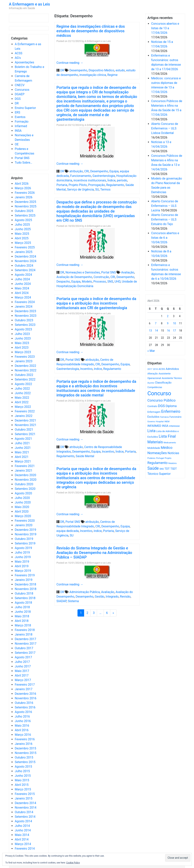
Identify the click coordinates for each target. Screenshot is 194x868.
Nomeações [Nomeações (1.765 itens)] (157, 453)
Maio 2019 (22, 562)
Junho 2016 (23, 721)
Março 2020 (23, 516)
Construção (101, 277)
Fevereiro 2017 (25, 685)
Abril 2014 (22, 839)
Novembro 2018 (26, 589)
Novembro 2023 (26, 316)
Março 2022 (23, 407)
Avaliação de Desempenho (74, 277)
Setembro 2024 (25, 270)
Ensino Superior (25, 108)
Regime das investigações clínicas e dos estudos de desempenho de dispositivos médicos (91, 31)
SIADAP (61, 601)
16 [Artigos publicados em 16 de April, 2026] (168, 331)
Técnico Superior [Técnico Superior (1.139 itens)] (159, 474)
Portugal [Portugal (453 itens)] (160, 458)
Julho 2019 (22, 553)
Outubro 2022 (24, 375)
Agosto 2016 (23, 712)
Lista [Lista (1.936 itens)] (151, 431)
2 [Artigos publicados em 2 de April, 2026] (168, 316)
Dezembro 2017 (25, 639)
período (122, 180)
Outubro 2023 (24, 320)
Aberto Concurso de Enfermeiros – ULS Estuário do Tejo (165, 219)
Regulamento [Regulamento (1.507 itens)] (158, 463)
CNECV (20, 85)
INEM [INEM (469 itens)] (167, 422)
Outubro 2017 (24, 648)
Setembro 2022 (25, 379)
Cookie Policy (73, 863)
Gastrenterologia (104, 176)
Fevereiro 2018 (25, 630)
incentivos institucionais (90, 180)
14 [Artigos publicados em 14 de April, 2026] (156, 331)
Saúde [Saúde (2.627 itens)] (153, 468)
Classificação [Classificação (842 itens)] (163, 383)
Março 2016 (23, 735)
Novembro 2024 (26, 261)
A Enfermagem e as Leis (29, 4)
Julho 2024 (22, 279)
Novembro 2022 (26, 370)
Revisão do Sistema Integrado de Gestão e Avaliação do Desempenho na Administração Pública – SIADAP (94, 553)
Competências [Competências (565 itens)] (155, 387)
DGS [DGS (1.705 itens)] (161, 406)
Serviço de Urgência (80, 189)
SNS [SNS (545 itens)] (162, 469)
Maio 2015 (22, 780)
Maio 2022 (22, 398)
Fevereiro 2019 (25, 575)
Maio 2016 (22, 726)
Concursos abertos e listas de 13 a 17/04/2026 (165, 28)
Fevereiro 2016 (25, 739)
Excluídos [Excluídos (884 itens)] (153, 417)
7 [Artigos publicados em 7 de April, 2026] (156, 323)
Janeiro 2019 (24, 580)
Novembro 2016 (26, 698)
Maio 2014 (22, 835)
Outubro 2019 (24, 539)
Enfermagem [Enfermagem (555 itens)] (154, 412)
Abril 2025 (22, 238)
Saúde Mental (85, 456)
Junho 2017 (23, 666)
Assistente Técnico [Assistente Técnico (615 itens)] (172, 378)
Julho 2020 (22, 498)
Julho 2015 (22, 771)
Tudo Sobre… (23, 163)
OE (17, 144)
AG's (18, 58)
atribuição (76, 171)
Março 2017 (23, 680)
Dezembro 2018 (25, 584)
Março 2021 (23, 461)
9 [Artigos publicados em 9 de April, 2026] (168, 323)
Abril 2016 (22, 730)
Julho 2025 (22, 225)
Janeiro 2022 (24, 416)
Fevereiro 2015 (25, 794)
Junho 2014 (23, 830)
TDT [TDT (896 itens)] (167, 469)
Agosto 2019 (23, 548)
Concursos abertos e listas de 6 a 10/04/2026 (165, 238)
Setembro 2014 (25, 817)
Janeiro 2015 (24, 798)
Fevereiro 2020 (25, 521)
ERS (17, 112)
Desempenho (78, 70)
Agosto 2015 (23, 767)
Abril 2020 (22, 512)
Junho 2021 (23, 448)
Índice (111, 180)
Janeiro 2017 (24, 689)
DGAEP (20, 94)
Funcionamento (81, 176)
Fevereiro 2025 (25, 247)
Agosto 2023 (23, 329)
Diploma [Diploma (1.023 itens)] (171, 406)
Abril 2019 (22, 566)
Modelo (87, 282)
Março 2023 (23, 352)
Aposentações (24, 62)
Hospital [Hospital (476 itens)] (160, 422)
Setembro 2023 (25, 325)
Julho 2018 (22, 607)
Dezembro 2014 (25, 803)
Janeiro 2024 (24, 307)
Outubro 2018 (24, 594)
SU (97, 189)
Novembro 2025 (26, 206)
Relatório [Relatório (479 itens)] (173, 463)
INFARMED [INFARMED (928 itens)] (154, 426)
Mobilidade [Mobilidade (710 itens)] (154, 448)
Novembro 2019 (26, 534)
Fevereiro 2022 (25, 411)
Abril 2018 (22, 621)
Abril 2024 (22, 293)
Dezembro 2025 (25, 202)
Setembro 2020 (25, 489)
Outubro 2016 (24, 703)
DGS (18, 99)
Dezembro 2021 (25, 420)
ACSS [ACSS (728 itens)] (162, 369)
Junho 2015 (23, 776)
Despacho (63, 282)
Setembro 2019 (25, 543)
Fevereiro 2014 (25, 849)
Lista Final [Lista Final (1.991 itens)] (167, 436)
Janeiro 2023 (24, 361)
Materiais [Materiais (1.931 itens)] (155, 442)
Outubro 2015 (24, 757)
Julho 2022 (22, 389)
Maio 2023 (22, 343)
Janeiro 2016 (24, 744)
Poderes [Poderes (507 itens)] (151, 458)
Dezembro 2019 (25, 530)
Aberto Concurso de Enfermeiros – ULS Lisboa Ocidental (165, 128)
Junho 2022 (23, 393)
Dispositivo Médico (101, 70)
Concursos (22, 90)
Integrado (112, 597)
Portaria (62, 185)
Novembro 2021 (26, 425)
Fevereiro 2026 (25, 193)
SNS (110, 282)
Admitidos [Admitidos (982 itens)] (172, 369)
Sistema (73, 601)
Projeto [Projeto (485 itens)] (168, 458)
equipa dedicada (68, 531)
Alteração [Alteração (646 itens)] (153, 374)
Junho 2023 (23, 338)
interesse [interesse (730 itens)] (174, 426)
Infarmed (21, 126)
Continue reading (70, 63)
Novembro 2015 (26, 753)
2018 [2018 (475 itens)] (155, 369)
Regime (112, 75)
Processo (100, 282)
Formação (22, 122)
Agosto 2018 (23, 603)
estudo (120, 70)
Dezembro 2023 (25, 311)
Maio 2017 (22, 671)
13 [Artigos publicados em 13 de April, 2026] (150, 331)
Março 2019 (23, 571)
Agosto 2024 (23, 275)
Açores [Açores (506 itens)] (151, 383)
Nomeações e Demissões (83, 272)
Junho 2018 (23, 612)
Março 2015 (23, 789)
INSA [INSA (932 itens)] (165, 426)
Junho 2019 (23, 557)
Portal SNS (22, 158)
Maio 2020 (22, 507)
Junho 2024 (23, 284)
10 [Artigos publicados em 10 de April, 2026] (174, 323)
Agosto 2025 (23, 220)
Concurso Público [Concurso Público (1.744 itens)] (162, 400)
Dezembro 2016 (25, 694)
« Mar (151, 351)
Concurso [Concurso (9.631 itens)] (159, 393)
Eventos (20, 117)
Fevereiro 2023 (25, 357)
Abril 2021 (22, 457)
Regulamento (115, 185)
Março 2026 (23, 188)
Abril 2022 (22, 402)
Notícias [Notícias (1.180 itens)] (173, 453)
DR (17, 103)
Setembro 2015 (25, 762)
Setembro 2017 (25, 653)
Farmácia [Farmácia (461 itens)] (164, 417)
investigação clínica (93, 75)
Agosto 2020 (23, 493)
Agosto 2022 (23, 384)
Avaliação (128, 272)
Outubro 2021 (24, 430)
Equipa (114, 171)
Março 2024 (23, 297)
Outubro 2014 (24, 812)
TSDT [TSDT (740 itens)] (174, 469)
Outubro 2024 (24, 266)
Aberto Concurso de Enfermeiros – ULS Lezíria (165, 206)
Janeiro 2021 (24, 471)
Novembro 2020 (26, 480)
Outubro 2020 (24, 484)
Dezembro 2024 (25, 256)
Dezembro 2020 (25, 475)
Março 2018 (23, 625)
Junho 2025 (23, 229)
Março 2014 (23, 844)
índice (98, 369)
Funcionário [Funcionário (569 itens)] (175, 417)
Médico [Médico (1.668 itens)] (167, 448)
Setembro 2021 (25, 434)
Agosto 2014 (23, 821)
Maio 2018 (22, 616)
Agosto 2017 (23, 657)
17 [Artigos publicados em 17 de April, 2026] (174, 331)
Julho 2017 (22, 662)
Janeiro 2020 (24, 525)
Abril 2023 (22, 348)
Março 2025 (23, 243)
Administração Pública (84, 592)
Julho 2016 (22, 716)
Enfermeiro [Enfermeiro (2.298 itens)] (171, 411)
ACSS (19, 53)
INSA (18, 131)
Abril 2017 (22, 675)
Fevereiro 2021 (25, 466)
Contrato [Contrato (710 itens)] (152, 406)
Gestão (100, 597)
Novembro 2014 (26, 808)
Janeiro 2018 (24, 634)
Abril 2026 (22, 184)
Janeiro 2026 (24, 197)
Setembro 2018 (25, 598)
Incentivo (86, 369)
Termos (105, 189)
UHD (117, 282)
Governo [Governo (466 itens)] (151, 422)
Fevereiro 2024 (25, 302)
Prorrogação (96, 185)
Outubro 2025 (24, 211)
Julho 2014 (22, 826)
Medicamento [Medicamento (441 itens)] (170, 443)
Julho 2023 (22, 334)
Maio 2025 (22, 234)
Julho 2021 (22, 443)
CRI (87, 171)
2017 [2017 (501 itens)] (150, 369)
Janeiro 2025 (24, 252)
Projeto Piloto (78, 185)
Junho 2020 (23, 502)
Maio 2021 (22, 452)
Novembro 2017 (26, 644)
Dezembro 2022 (25, 366)
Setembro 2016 (25, 707)
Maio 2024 (22, 288)
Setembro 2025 (25, 215)
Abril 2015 (22, 785)
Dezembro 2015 (25, 748)
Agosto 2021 (23, 439)
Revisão (125, 597)
